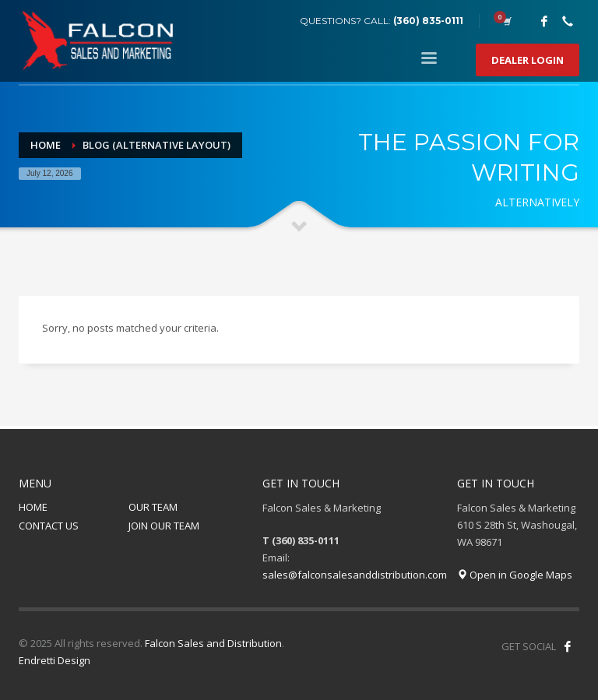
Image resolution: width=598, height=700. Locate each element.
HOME (33, 507)
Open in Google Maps (515, 575)
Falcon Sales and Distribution (213, 643)
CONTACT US (49, 526)
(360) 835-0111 (428, 21)
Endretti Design (55, 660)
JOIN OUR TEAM (164, 526)
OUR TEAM (153, 507)
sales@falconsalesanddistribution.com (355, 575)
